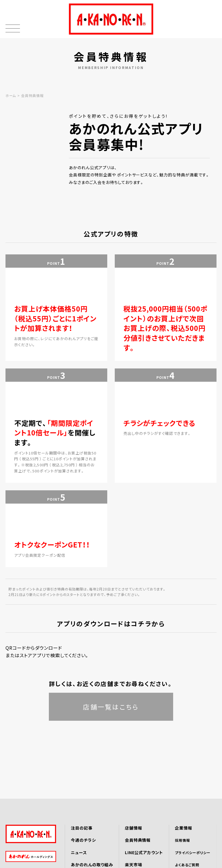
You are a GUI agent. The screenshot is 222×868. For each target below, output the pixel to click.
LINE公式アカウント (144, 852)
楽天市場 (134, 865)
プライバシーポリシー (193, 853)
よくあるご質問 (187, 865)
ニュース (79, 852)
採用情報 (182, 840)
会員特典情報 (138, 840)
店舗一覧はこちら (111, 707)
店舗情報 (134, 828)
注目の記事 (82, 828)
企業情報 (184, 828)
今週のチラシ (83, 840)
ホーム (11, 95)
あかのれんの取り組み (92, 865)
